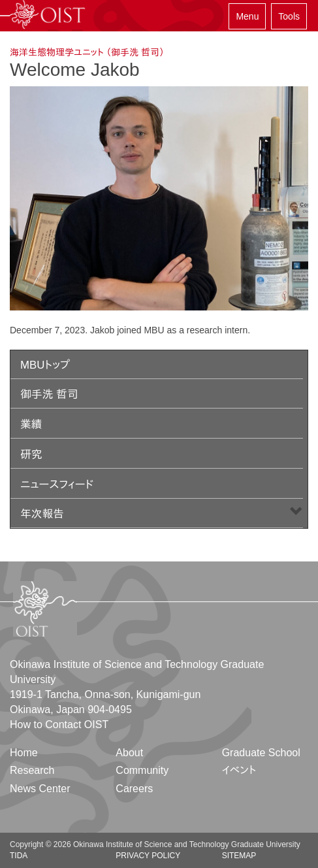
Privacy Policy (148, 856)
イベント (239, 770)
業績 (31, 425)
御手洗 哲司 (49, 394)
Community (142, 770)
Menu (247, 16)
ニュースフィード (57, 485)
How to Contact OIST (59, 725)
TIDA (19, 856)
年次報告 (42, 514)
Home (24, 753)
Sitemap (239, 856)
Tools (289, 16)
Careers (134, 789)
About (129, 753)
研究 (31, 455)
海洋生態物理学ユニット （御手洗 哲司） (87, 52)
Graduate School (261, 753)
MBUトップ (45, 365)
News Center (40, 789)
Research (32, 770)
